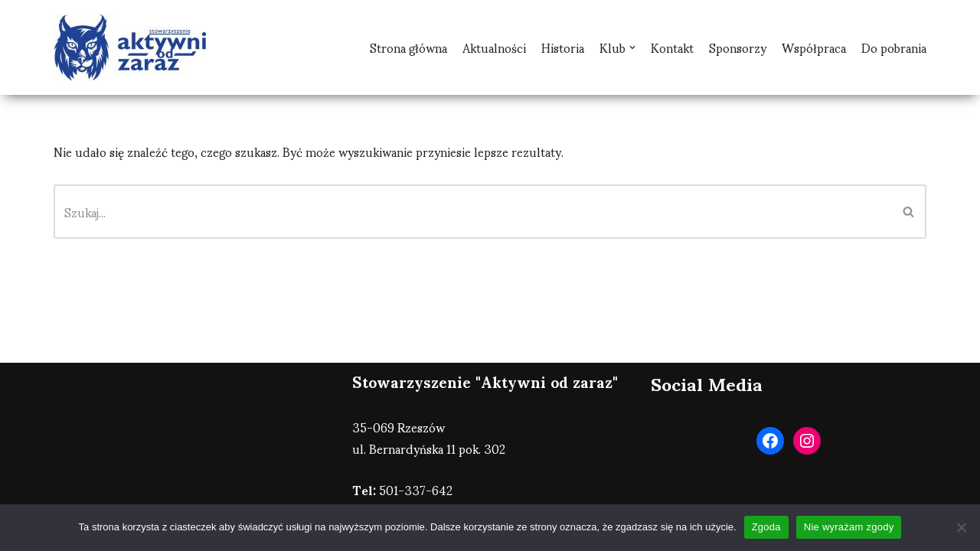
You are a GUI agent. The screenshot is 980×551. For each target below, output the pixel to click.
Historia (563, 47)
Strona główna (408, 47)
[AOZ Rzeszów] (130, 47)
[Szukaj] (473, 212)
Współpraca (814, 47)
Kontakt (672, 47)
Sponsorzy (738, 47)
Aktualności (494, 47)
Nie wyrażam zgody (849, 527)
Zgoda (766, 527)
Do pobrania (894, 47)
